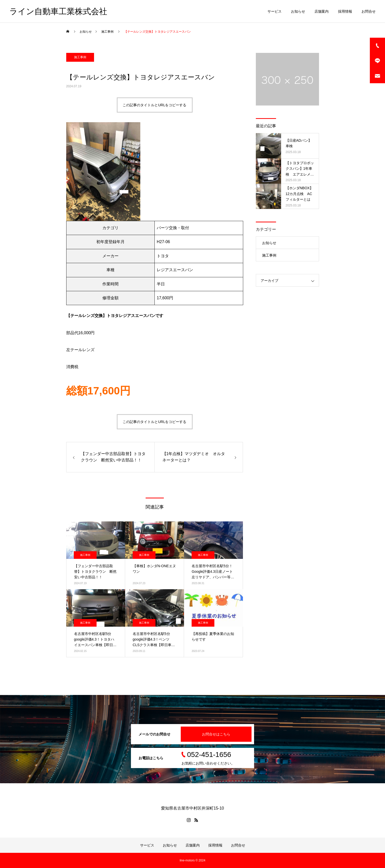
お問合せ (369, 11)
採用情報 (345, 11)
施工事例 (80, 57)
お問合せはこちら (216, 734)
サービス (275, 11)
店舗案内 (322, 11)
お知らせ (298, 11)
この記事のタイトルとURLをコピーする (154, 105)
